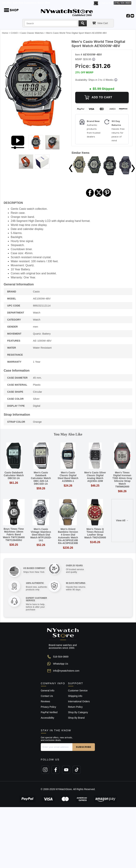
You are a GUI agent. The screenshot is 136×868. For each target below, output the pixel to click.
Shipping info (75, 696)
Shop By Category (78, 712)
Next (133, 168)
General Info (48, 691)
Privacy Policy (48, 707)
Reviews (45, 701)
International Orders (79, 701)
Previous (71, 168)
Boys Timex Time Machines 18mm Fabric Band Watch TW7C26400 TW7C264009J (14, 534)
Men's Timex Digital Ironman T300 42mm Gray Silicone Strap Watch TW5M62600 (122, 480)
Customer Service (78, 691)
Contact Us (47, 696)
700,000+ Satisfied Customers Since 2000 (26, 3)
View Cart (103, 23)
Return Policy (75, 707)
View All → (122, 520)
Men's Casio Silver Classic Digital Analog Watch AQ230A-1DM (95, 477)
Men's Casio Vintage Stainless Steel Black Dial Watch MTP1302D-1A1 (41, 535)
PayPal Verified (49, 712)
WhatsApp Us (61, 664)
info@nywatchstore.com (66, 671)
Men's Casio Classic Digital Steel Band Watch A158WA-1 (68, 477)
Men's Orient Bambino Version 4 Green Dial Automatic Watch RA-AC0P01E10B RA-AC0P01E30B (68, 536)
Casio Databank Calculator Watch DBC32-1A (14, 475)
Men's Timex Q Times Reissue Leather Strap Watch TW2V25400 (95, 533)
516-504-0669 (61, 657)
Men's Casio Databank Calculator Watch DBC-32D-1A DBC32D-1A (41, 478)
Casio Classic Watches (32, 33)
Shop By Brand (76, 718)
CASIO (14, 33)
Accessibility (47, 718)
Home (5, 33)
